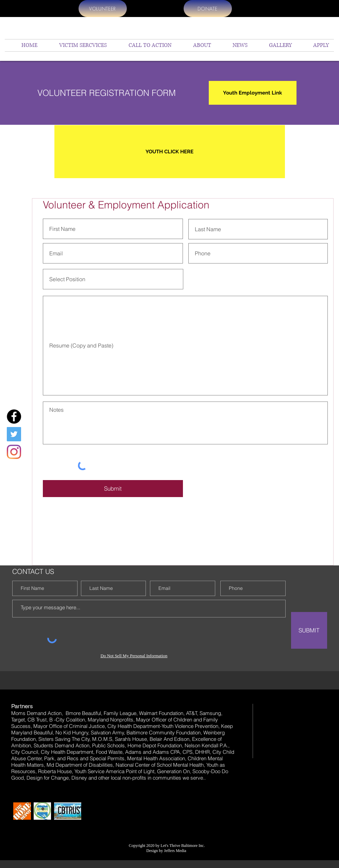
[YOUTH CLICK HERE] (170, 152)
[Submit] (113, 489)
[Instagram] (14, 452)
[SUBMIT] (309, 630)
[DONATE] (208, 8)
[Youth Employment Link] (253, 93)
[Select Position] (113, 279)
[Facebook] (14, 416)
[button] (196, 45)
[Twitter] (14, 434)
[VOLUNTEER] (103, 8)
